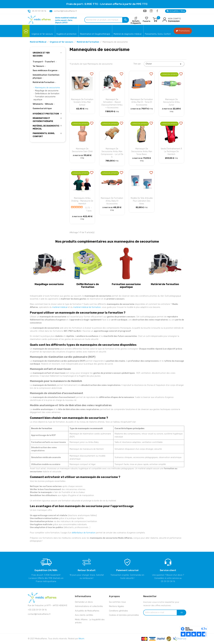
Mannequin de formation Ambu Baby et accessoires (112, 201)
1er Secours (38, 66)
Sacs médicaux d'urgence (45, 70)
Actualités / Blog (176, 11)
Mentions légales (117, 606)
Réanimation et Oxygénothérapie (95, 34)
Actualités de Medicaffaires (87, 611)
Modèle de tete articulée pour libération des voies (142, 201)
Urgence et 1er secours (42, 34)
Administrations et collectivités (89, 606)
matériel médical (60, 307)
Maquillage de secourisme (47, 91)
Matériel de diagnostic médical (128, 34)
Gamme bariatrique (42, 108)
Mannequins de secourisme (47, 88)
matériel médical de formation (87, 307)
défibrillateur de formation (84, 533)
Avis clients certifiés (84, 615)
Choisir (164, 64)
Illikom (81, 639)
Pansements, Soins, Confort (158, 34)
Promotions (183, 31)
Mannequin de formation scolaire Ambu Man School (82, 102)
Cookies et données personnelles (124, 615)
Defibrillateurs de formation (47, 94)
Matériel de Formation (44, 82)
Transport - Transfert (44, 62)
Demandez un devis (84, 602)
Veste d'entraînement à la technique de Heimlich (171, 152)
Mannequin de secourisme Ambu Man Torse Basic (142, 152)
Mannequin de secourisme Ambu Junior (171, 102)
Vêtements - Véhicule (43, 104)
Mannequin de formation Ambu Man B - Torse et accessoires (142, 102)
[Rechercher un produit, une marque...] (107, 20)
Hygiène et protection (66, 34)
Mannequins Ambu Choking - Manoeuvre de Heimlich (82, 201)
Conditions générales (118, 611)
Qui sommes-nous (117, 602)
